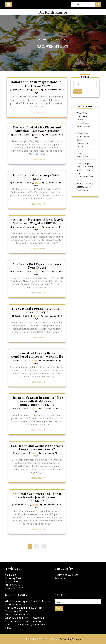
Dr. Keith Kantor (53, 12)
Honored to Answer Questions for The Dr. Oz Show (37, 84)
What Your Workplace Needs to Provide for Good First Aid (84, 134)
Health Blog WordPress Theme (53, 639)
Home (43, 40)
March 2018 (12, 581)
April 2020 (11, 575)
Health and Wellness (67, 575)
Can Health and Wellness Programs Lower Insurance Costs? (37, 454)
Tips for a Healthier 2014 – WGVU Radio (37, 183)
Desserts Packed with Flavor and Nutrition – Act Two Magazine (37, 135)
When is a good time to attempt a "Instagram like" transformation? (85, 162)
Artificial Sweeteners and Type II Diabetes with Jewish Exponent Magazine (37, 504)
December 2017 (14, 588)
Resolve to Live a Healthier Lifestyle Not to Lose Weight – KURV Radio (37, 227)
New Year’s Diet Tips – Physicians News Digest (37, 271)
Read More (37, 112)
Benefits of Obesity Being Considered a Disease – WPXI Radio (37, 361)
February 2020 (13, 578)
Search (98, 3)
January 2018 (13, 585)
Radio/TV (60, 578)
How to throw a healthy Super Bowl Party (85, 171)
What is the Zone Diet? (18, 614)
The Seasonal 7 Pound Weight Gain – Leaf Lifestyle (37, 316)
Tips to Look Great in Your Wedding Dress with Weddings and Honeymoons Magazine (37, 407)
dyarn (37, 90)
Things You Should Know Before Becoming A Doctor (84, 145)
